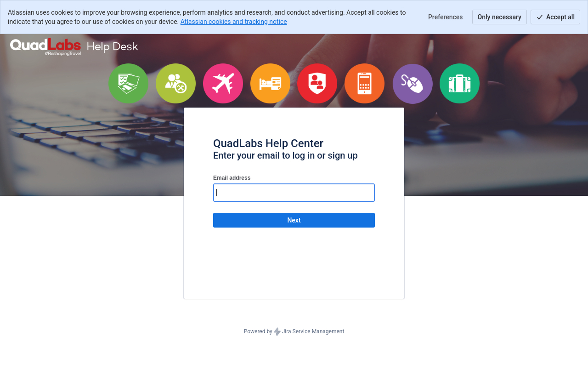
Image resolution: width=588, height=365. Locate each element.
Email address (232, 178)
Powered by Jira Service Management (294, 332)
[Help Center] (74, 47)
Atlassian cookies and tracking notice (234, 22)
